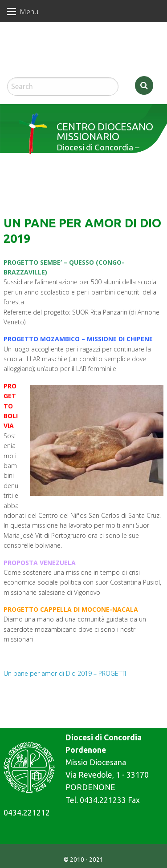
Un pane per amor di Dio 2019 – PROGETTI (65, 673)
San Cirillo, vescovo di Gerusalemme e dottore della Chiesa (42, 54)
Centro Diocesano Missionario (105, 131)
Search (144, 85)
